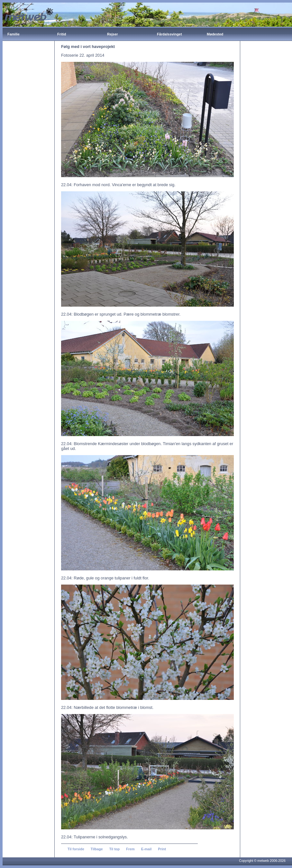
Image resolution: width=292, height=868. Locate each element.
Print (162, 849)
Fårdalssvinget (169, 34)
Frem (130, 849)
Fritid (62, 34)
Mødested (215, 34)
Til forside (76, 849)
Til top (114, 849)
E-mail (146, 849)
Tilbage (97, 849)
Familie (14, 34)
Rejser (113, 34)
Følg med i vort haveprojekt (88, 47)
